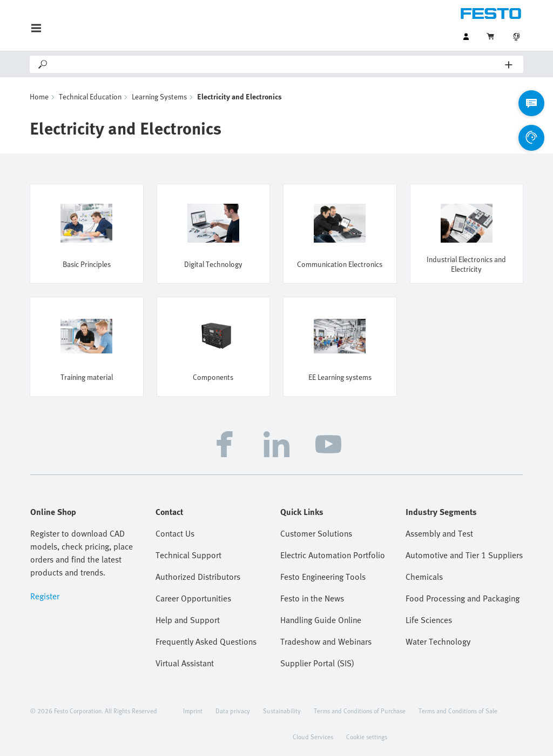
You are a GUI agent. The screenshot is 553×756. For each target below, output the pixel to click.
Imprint (193, 711)
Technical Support (188, 555)
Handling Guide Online (321, 620)
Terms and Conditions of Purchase (360, 711)
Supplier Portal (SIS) (317, 663)
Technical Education (90, 96)
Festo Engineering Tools (323, 577)
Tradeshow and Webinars (326, 641)
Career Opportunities (193, 598)
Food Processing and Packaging (463, 598)
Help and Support (188, 620)
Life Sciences (429, 620)
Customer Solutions (316, 533)
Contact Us (175, 533)
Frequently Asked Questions (206, 641)
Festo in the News (312, 598)
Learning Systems (159, 96)
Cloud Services (313, 737)
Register (45, 596)
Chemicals (424, 577)
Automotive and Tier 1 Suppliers (464, 555)
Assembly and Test (439, 533)
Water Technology (438, 641)
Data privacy (233, 711)
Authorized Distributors (198, 577)
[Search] (277, 64)
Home (39, 96)
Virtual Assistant (185, 663)
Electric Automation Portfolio (333, 555)
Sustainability (282, 711)
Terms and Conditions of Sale (458, 711)
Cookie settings (367, 737)
